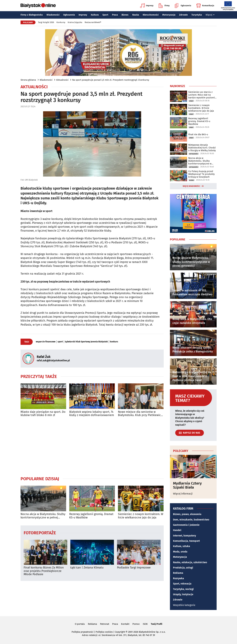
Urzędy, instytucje (183, 594)
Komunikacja (205, 6)
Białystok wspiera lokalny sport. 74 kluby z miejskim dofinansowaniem (92, 414)
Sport (105, 15)
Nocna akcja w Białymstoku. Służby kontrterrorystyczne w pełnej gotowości (43, 516)
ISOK (145, 624)
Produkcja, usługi (183, 568)
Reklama (178, 573)
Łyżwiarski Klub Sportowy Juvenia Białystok (86, 342)
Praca (115, 15)
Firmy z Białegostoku (32, 15)
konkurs (114, 342)
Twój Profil (156, 624)
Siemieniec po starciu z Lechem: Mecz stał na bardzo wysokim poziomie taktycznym (202, 95)
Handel (177, 530)
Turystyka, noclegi (183, 589)
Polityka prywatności (82, 632)
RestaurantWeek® (93, 22)
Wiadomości (53, 15)
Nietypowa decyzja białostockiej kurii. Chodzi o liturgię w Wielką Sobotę (202, 148)
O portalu (80, 624)
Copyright (120, 632)
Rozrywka (178, 578)
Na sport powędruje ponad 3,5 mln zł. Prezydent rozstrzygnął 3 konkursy (111, 80)
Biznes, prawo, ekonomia (187, 514)
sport (60, 342)
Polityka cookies (104, 632)
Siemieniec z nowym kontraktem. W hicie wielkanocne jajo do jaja (141, 516)
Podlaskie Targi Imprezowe (134, 568)
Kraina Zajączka (75, 22)
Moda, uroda (180, 552)
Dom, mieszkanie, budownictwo (191, 520)
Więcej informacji (183, 494)
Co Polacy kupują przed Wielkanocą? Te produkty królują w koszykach (201, 174)
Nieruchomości (151, 15)
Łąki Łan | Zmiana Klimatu (87, 568)
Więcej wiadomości (191, 186)
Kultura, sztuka (182, 546)
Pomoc (136, 624)
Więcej (210, 15)
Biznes (125, 15)
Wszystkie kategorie (184, 605)
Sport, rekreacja (182, 584)
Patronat (105, 624)
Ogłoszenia (183, 6)
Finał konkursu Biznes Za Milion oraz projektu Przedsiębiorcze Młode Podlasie (44, 571)
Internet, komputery (184, 536)
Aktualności (62, 80)
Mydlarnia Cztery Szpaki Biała (187, 485)
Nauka (136, 15)
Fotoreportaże (40, 533)
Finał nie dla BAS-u (198, 134)
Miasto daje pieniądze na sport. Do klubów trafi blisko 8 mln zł (43, 414)
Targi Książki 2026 (46, 22)
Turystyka (197, 15)
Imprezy (147, 6)
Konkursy (61, 22)
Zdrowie (183, 15)
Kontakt (125, 624)
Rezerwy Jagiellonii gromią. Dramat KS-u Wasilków (91, 516)
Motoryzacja (169, 15)
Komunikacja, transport (186, 541)
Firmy (164, 6)
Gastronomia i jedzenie (186, 525)
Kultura (95, 15)
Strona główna (28, 80)
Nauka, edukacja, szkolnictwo (190, 562)
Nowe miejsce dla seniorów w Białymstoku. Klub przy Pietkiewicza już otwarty (141, 414)
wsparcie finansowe (46, 342)
